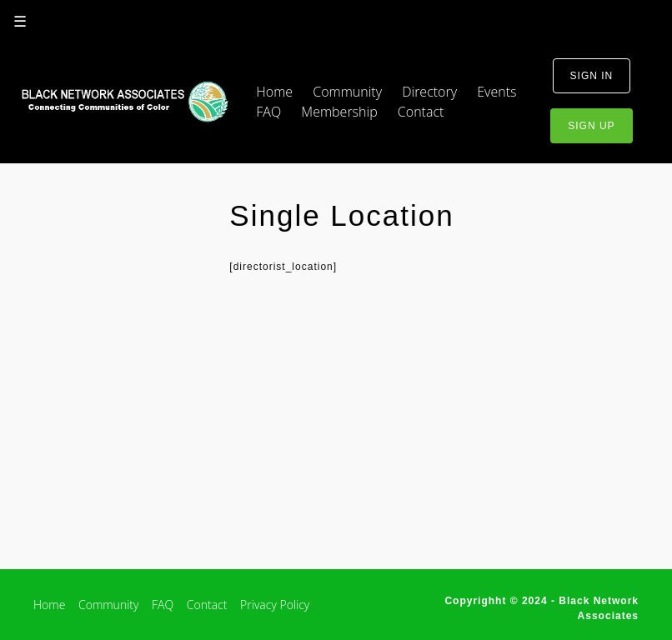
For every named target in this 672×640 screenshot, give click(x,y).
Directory (429, 92)
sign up (591, 126)
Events (496, 92)
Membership (339, 112)
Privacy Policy (275, 605)
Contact (421, 112)
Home (274, 92)
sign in (592, 76)
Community (347, 92)
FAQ (268, 112)
